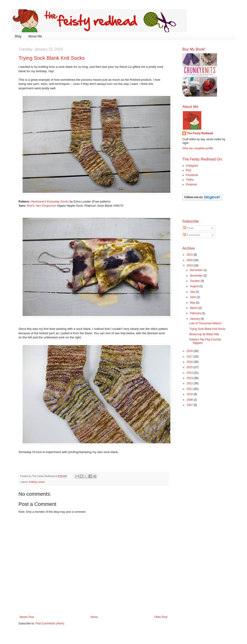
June (193, 297)
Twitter (190, 180)
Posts (188, 228)
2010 (190, 394)
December (197, 270)
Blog (18, 36)
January (195, 319)
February (196, 313)
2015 (190, 367)
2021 (190, 255)
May (193, 303)
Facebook (192, 175)
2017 (190, 357)
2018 (190, 351)
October (195, 281)
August (195, 286)
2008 (190, 400)
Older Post (161, 617)
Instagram (192, 166)
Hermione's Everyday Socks (50, 201)
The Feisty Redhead (200, 133)
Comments (192, 235)
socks (42, 482)
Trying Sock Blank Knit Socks (207, 329)
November (197, 276)
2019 (190, 265)
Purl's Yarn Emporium (42, 206)
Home (94, 617)
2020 (190, 260)
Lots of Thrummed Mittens (205, 323)
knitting (33, 482)
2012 (190, 383)
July (193, 292)
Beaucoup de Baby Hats (204, 334)
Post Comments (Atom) (50, 623)
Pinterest (191, 185)
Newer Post (27, 617)
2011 (190, 389)
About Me (35, 36)
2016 (190, 362)
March (194, 308)
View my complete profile (198, 148)
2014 (190, 373)
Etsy (188, 170)
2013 (190, 378)
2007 (190, 405)
